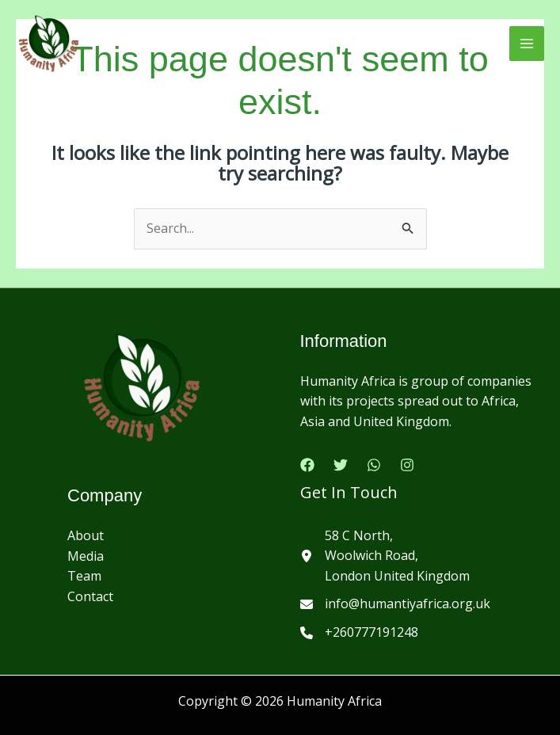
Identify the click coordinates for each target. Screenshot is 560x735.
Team (84, 576)
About (86, 535)
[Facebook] (307, 465)
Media (86, 556)
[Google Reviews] (374, 465)
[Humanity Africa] (49, 44)
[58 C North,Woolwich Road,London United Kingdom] (385, 556)
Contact (90, 596)
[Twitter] (341, 465)
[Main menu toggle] (527, 44)
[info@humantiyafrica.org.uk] (395, 604)
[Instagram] (407, 465)
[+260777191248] (359, 633)
